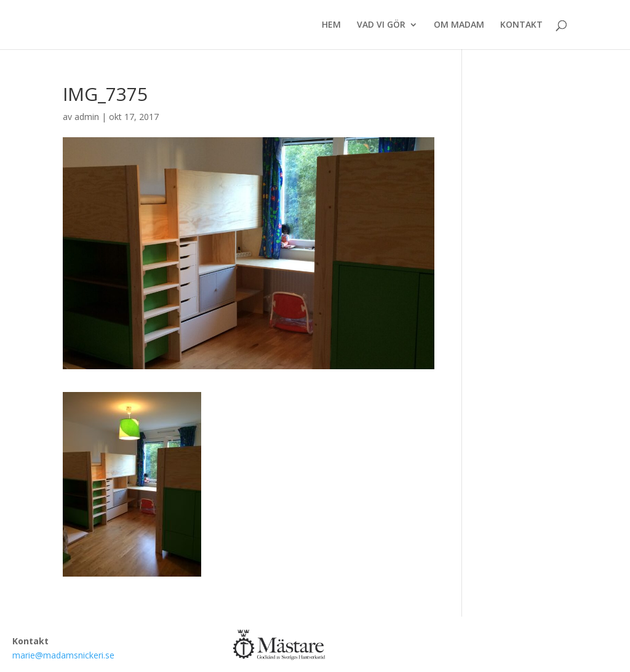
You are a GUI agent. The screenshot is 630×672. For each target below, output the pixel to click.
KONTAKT (521, 25)
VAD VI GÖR (381, 25)
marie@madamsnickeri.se (63, 655)
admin (87, 117)
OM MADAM (459, 25)
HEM (331, 25)
